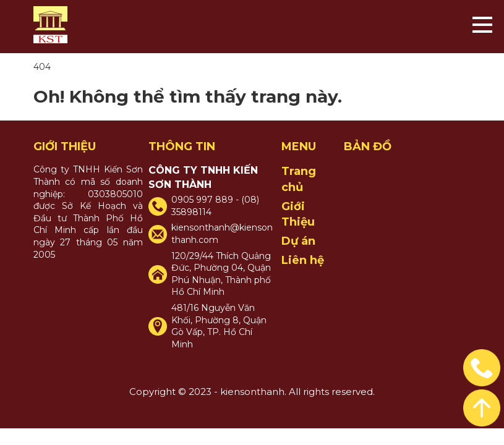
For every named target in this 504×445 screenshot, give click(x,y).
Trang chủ (299, 179)
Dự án (298, 241)
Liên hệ (303, 260)
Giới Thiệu (298, 214)
